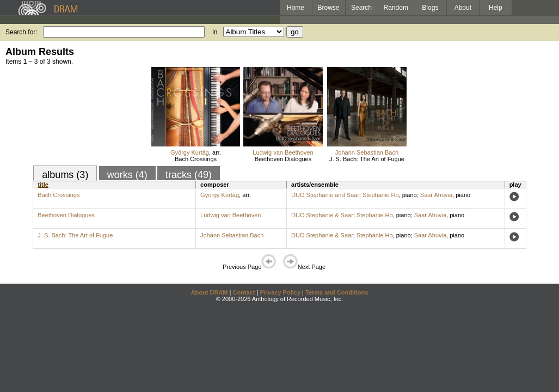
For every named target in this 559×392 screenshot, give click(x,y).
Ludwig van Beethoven (283, 152)
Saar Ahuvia (436, 195)
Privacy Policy (280, 292)
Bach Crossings (196, 159)
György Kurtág (190, 152)
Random (396, 8)
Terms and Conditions (337, 292)
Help (496, 8)
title (43, 185)
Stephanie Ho (381, 195)
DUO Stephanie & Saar (322, 215)
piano (410, 195)
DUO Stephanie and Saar (325, 195)
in (215, 32)
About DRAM (210, 292)
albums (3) (65, 175)
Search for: (21, 32)
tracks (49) (189, 175)
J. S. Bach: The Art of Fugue (367, 159)
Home (296, 8)
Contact (244, 292)
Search (361, 8)
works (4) (127, 175)
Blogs (430, 8)
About (463, 8)
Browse (329, 8)
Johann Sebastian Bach (367, 152)
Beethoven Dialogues (283, 159)
